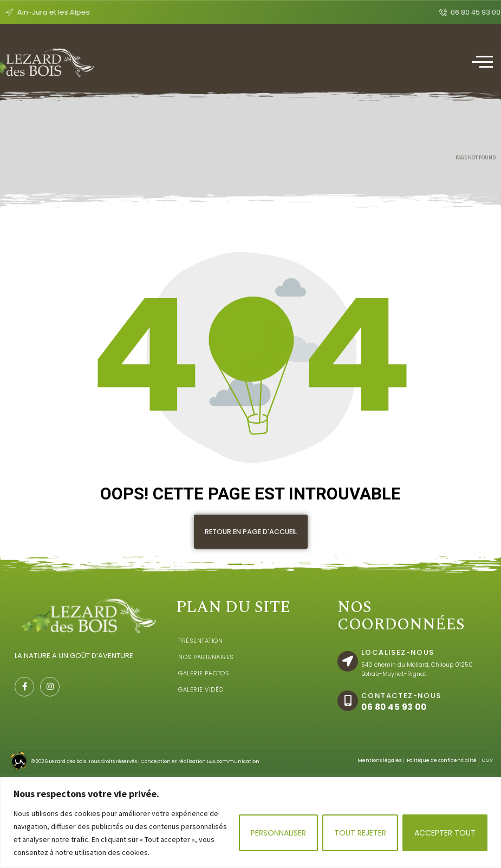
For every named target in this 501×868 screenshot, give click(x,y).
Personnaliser (278, 833)
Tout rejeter (360, 833)
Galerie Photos (204, 688)
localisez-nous (398, 668)
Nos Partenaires (206, 672)
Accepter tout (445, 833)
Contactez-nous (401, 711)
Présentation (200, 656)
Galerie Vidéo (201, 705)
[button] (251, 532)
